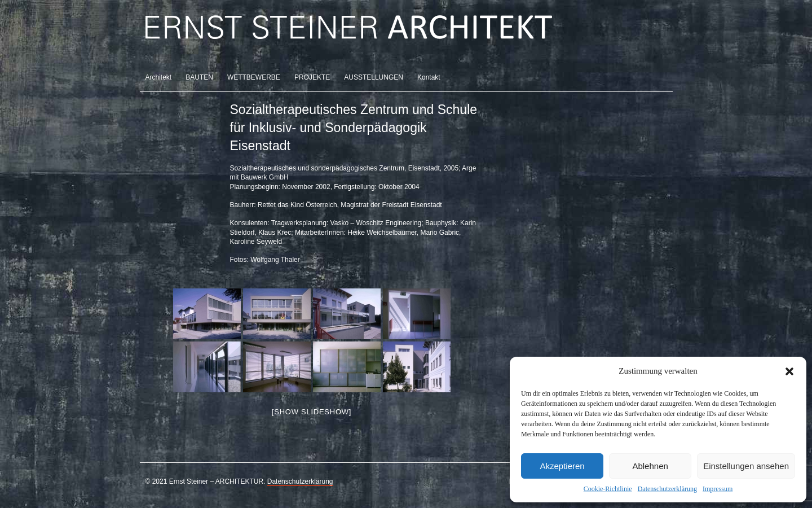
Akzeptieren (562, 466)
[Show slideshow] (312, 412)
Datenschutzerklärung (667, 489)
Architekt (159, 77)
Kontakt (429, 77)
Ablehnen (650, 466)
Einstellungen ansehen (746, 466)
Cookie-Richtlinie (608, 489)
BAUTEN (199, 77)
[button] (789, 371)
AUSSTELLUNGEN (374, 77)
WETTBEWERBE (254, 77)
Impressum (718, 489)
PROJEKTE (312, 77)
